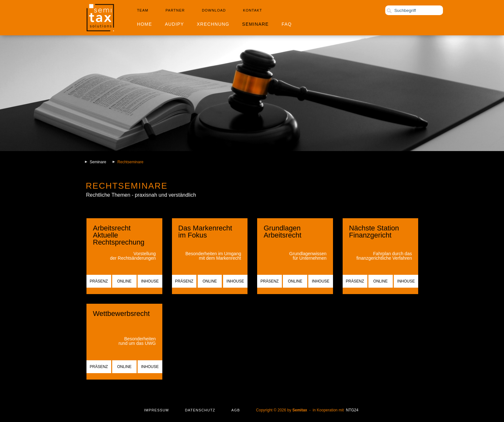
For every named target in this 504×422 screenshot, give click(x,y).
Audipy (174, 24)
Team (143, 10)
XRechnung (213, 24)
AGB (236, 410)
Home (144, 24)
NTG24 (352, 410)
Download (214, 10)
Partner (175, 10)
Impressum (156, 410)
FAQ (287, 24)
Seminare (255, 24)
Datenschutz (200, 410)
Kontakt (253, 10)
